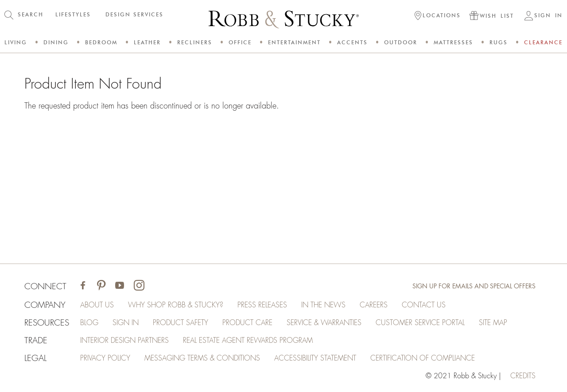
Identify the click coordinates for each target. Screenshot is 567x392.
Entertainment (294, 42)
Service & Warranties (324, 323)
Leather (147, 42)
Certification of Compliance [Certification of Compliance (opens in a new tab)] (423, 358)
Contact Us (424, 305)
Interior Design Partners (124, 341)
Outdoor (401, 42)
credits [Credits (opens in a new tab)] (523, 376)
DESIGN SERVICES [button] (134, 14)
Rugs (499, 42)
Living (16, 42)
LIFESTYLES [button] (73, 14)
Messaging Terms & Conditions (202, 358)
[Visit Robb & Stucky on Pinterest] (101, 286)
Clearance (543, 42)
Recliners (195, 42)
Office (240, 42)
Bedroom (101, 42)
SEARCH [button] (31, 14)
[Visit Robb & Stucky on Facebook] (83, 286)
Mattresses (453, 42)
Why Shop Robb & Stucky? (176, 305)
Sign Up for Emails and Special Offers (474, 286)
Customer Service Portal (420, 323)
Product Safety (181, 323)
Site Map (493, 323)
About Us (97, 305)
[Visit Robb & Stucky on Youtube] (120, 286)
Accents (352, 42)
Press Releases (262, 305)
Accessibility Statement (315, 358)
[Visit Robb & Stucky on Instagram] (139, 286)
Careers (374, 305)
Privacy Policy (105, 358)
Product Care (247, 323)
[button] (438, 16)
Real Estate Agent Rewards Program (248, 341)
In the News (323, 305)
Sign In (126, 323)
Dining (56, 42)
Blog (89, 323)
